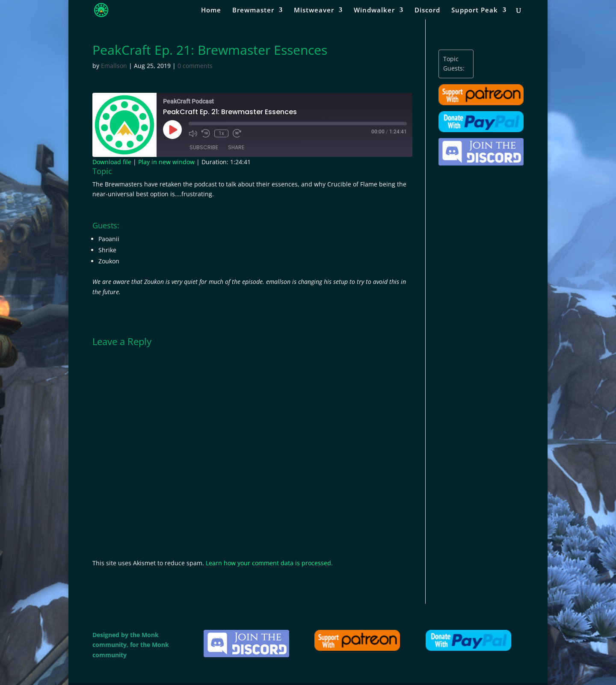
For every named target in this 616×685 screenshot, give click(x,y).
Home (211, 10)
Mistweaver (314, 10)
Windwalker (374, 10)
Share (236, 147)
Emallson (114, 66)
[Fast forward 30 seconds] (237, 133)
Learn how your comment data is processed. (269, 563)
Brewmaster (253, 10)
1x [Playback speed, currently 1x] (221, 133)
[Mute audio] (193, 133)
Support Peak (475, 10)
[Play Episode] (172, 130)
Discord (427, 10)
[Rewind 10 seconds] (206, 133)
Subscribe (204, 147)
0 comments (195, 66)
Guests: (454, 68)
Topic (451, 59)
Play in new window (166, 162)
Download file (112, 162)
